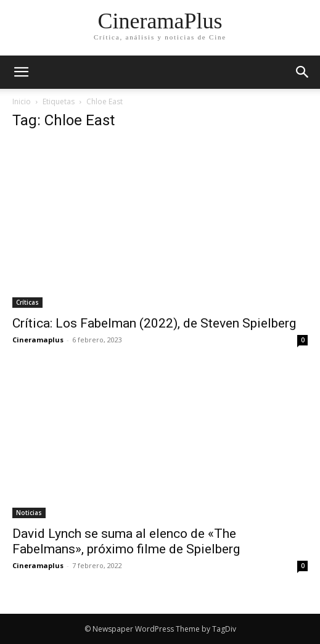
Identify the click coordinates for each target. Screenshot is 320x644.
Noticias (29, 513)
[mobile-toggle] (21, 72)
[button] (303, 72)
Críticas (27, 302)
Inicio (22, 101)
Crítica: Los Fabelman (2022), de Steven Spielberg (154, 323)
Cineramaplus (38, 340)
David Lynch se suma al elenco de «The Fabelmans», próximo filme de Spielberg (126, 541)
